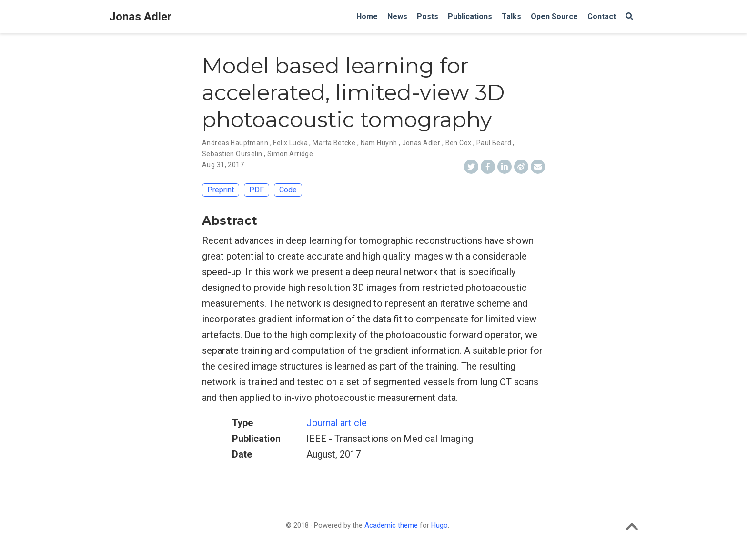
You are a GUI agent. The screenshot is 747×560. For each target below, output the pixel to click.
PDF (257, 190)
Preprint (221, 190)
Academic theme (391, 525)
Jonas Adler (140, 17)
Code (288, 190)
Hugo (439, 525)
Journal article (337, 423)
